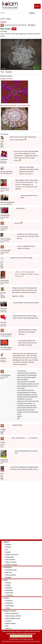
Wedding (8, 577)
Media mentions (11, 623)
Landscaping (10, 606)
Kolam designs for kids (13, 618)
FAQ (7, 626)
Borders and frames (12, 555)
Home (2, 19)
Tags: (2, 72)
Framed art (9, 601)
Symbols (8, 545)
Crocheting (9, 595)
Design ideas (10, 557)
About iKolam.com (8, 641)
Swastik (8, 552)
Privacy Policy (20, 641)
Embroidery (9, 590)
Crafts (6, 580)
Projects (6, 598)
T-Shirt (8, 608)
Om (7, 550)
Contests (8, 621)
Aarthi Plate (9, 593)
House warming (11, 575)
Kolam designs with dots (13, 616)
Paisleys (8, 547)
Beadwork (9, 588)
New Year (9, 572)
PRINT (14, 29)
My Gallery (32, 25)
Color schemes (10, 560)
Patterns (6, 542)
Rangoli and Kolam (10, 611)
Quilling (8, 585)
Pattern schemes (11, 562)
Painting (8, 583)
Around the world (11, 570)
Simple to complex (11, 565)
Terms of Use (29, 641)
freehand (9, 72)
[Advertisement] (22, 511)
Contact (37, 641)
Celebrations (8, 567)
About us (8, 628)
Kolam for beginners (12, 613)
